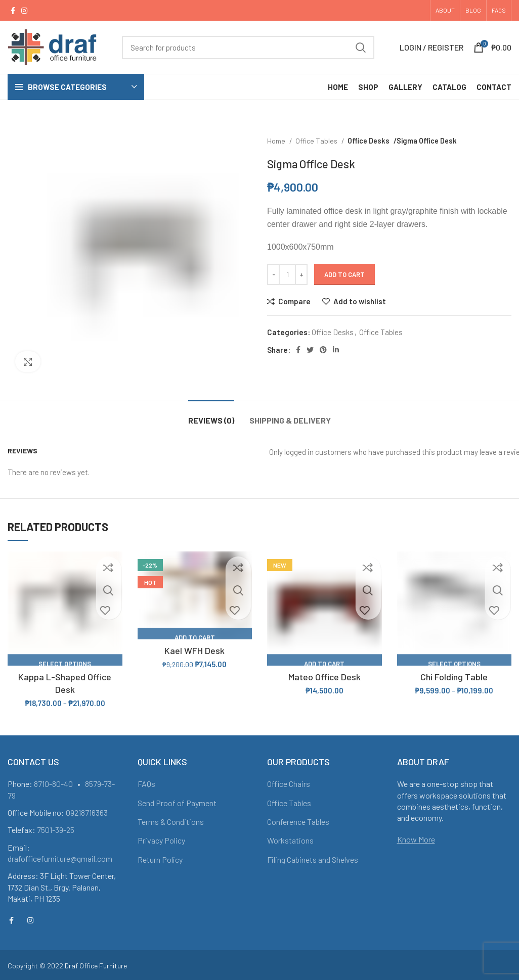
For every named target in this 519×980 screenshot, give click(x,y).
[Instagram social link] (24, 11)
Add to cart (344, 274)
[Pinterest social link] (323, 350)
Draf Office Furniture (96, 966)
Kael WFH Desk (194, 650)
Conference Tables (298, 822)
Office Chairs (289, 784)
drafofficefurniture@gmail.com (60, 858)
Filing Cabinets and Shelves (313, 859)
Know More (416, 839)
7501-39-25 (56, 830)
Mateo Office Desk (325, 677)
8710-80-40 (53, 784)
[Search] (248, 48)
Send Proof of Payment (177, 803)
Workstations (290, 840)
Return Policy (160, 859)
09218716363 (87, 812)
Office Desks (368, 141)
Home (277, 141)
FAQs (146, 784)
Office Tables (317, 141)
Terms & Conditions (171, 822)
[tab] (211, 415)
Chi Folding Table (454, 677)
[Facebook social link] (13, 11)
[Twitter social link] (310, 350)
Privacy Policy (161, 840)
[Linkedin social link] (336, 350)
